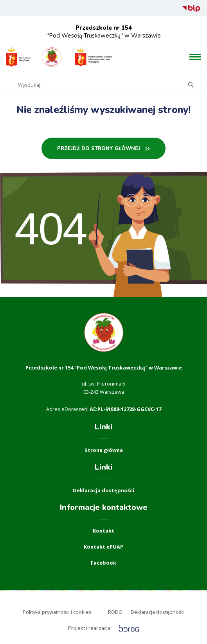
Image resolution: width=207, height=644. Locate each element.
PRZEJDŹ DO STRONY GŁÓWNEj (99, 149)
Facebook (103, 563)
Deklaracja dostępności (103, 490)
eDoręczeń (74, 409)
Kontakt (103, 531)
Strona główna (104, 450)
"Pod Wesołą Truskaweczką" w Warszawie (104, 32)
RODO (115, 612)
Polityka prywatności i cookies (57, 612)
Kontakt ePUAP (103, 547)
